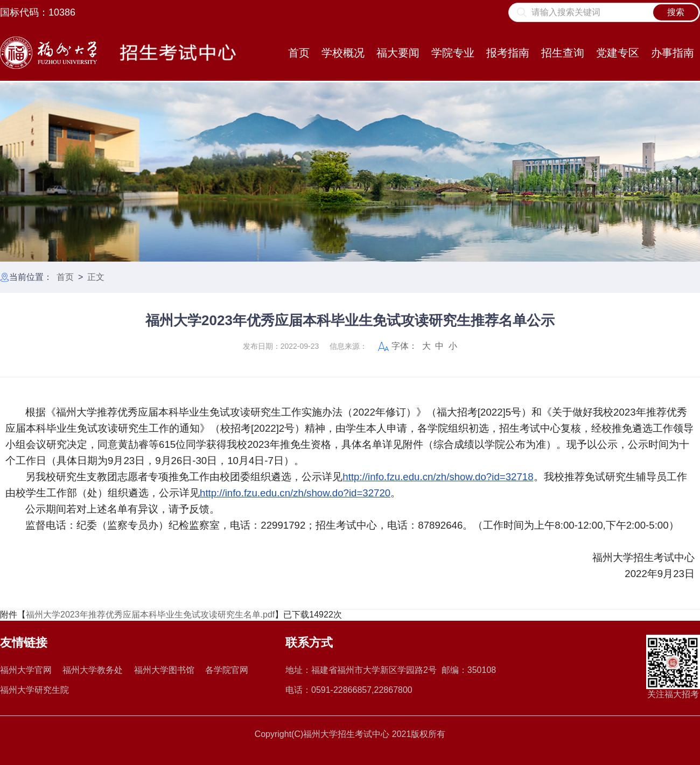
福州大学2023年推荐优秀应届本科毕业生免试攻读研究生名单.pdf (150, 615)
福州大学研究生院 (34, 690)
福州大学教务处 (93, 670)
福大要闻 (398, 53)
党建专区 (618, 53)
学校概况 (343, 53)
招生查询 (563, 53)
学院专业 (453, 53)
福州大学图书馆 (164, 670)
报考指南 (508, 53)
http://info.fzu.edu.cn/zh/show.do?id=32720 (295, 493)
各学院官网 (227, 670)
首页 (299, 53)
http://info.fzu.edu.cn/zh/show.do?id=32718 (438, 477)
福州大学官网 (26, 670)
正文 (96, 277)
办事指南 (673, 53)
